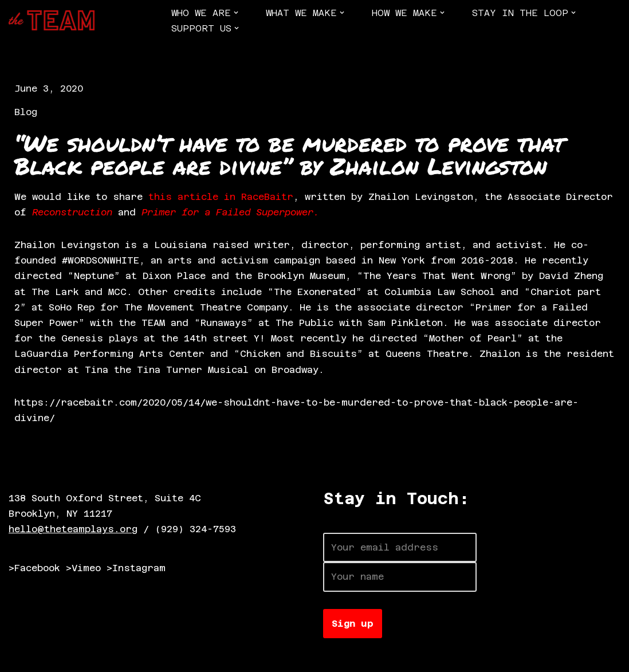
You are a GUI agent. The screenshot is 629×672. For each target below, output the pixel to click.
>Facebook (34, 568)
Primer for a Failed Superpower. (230, 212)
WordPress (140, 657)
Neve (20, 657)
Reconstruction (72, 212)
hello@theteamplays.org (73, 529)
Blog (26, 112)
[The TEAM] (52, 20)
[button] (236, 13)
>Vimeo (83, 568)
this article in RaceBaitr (221, 197)
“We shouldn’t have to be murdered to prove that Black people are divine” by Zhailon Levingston (289, 154)
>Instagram (136, 568)
